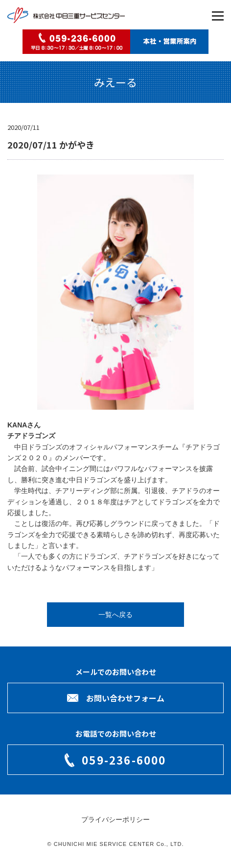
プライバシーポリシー (115, 819)
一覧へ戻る (115, 615)
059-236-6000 (124, 760)
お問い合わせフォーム (125, 698)
